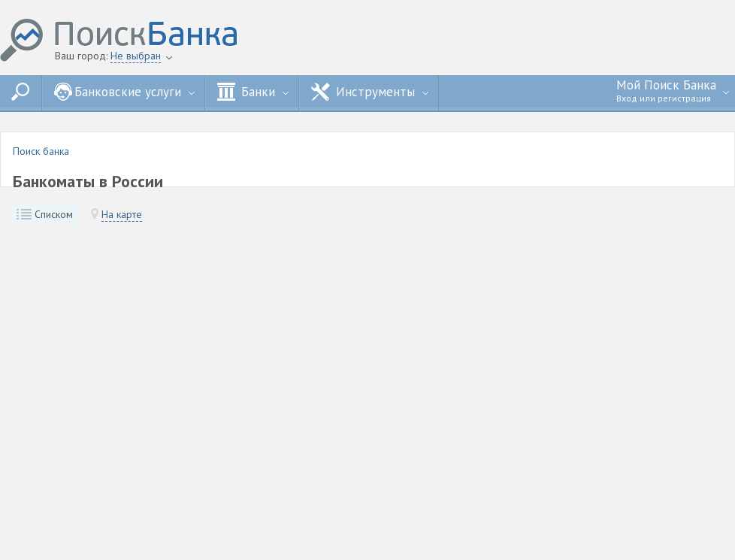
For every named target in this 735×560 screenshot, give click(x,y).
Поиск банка (41, 151)
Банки (253, 92)
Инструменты (370, 92)
